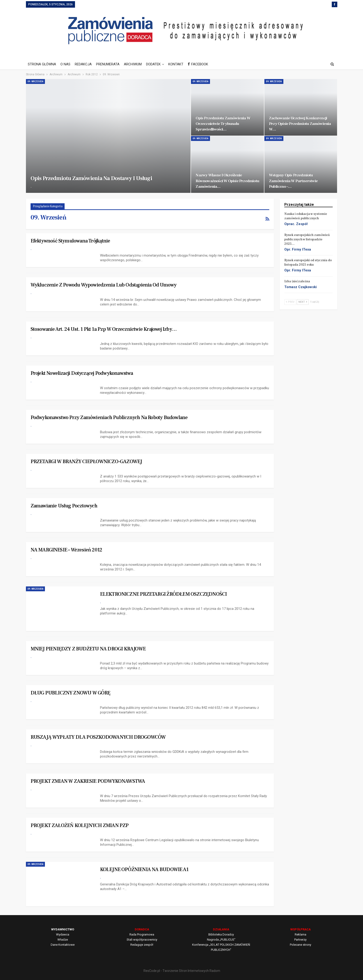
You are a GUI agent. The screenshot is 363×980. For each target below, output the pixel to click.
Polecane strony (300, 945)
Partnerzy (300, 940)
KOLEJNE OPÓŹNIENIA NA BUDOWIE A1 (144, 869)
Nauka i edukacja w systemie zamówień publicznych (306, 216)
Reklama (300, 934)
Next (303, 302)
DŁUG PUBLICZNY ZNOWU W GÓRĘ (70, 693)
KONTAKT (176, 64)
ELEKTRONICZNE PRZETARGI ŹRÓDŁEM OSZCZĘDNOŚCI (163, 594)
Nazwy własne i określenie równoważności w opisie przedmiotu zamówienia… (227, 181)
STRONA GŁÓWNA (42, 64)
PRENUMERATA (108, 64)
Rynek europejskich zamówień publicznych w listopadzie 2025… (307, 239)
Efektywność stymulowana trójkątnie (70, 241)
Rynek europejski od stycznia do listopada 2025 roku (308, 262)
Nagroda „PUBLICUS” (221, 940)
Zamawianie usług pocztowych (64, 506)
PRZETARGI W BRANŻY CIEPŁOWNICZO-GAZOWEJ (86, 461)
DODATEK (153, 64)
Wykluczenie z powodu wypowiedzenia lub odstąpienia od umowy (104, 285)
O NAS (65, 64)
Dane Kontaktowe (63, 945)
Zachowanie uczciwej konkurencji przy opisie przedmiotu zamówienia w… (300, 124)
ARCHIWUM (133, 64)
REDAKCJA (83, 64)
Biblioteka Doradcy (221, 934)
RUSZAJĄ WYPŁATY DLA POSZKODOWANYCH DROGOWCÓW (98, 737)
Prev (290, 302)
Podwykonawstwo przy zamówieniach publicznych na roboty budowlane (109, 417)
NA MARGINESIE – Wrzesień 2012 (66, 550)
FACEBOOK (198, 64)
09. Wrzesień (35, 81)
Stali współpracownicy (142, 940)
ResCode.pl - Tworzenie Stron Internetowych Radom (182, 971)
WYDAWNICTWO (63, 929)
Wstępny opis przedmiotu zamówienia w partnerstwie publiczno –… (293, 181)
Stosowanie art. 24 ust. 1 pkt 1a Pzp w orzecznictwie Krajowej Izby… (104, 329)
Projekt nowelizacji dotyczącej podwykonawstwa (82, 373)
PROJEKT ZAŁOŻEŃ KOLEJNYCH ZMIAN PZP (80, 825)
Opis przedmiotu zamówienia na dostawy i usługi (91, 178)
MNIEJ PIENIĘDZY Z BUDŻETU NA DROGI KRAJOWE (88, 649)
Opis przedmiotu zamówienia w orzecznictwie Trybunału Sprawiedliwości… (223, 124)
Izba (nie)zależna (297, 281)
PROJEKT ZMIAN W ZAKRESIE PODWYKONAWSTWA (88, 781)
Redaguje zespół (142, 945)
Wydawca (63, 934)
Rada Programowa (142, 934)
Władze (63, 940)
